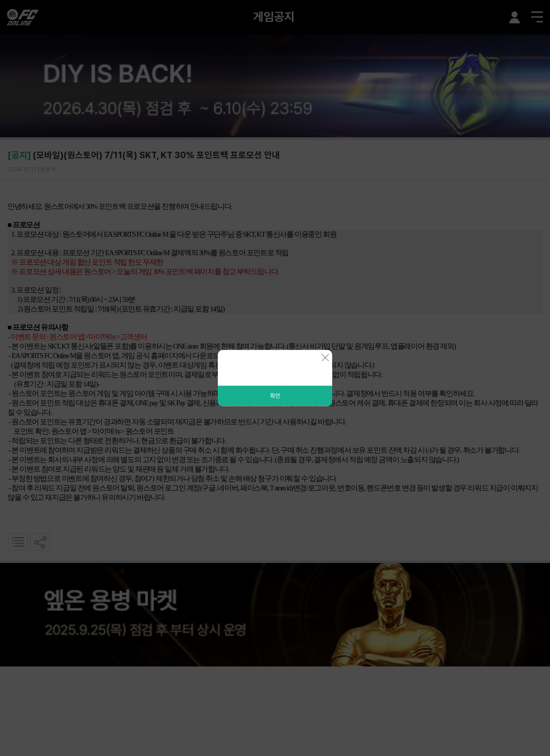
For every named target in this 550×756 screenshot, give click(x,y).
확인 (275, 396)
